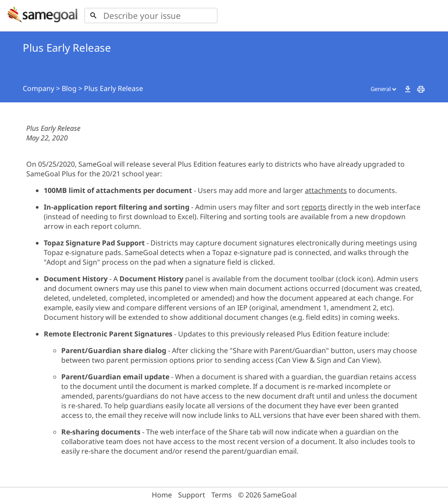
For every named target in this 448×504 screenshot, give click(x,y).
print (421, 89)
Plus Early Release (114, 88)
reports (314, 207)
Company (38, 88)
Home (162, 495)
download (408, 89)
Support (192, 495)
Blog (69, 88)
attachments (326, 190)
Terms (222, 495)
